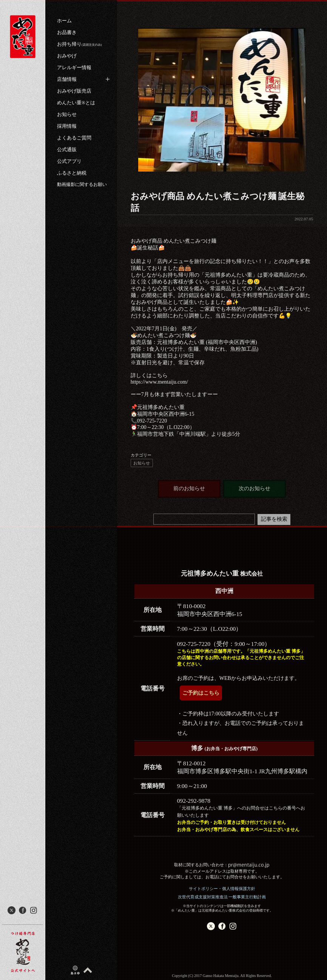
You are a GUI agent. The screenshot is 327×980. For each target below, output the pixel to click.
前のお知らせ (189, 488)
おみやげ (67, 56)
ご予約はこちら (201, 693)
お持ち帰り (79, 44)
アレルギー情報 (74, 67)
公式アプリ (69, 161)
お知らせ (67, 114)
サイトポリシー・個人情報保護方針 (222, 889)
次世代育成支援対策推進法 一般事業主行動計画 (222, 897)
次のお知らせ (255, 488)
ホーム (64, 21)
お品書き (67, 32)
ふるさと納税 (72, 173)
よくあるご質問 (74, 138)
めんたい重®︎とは (76, 103)
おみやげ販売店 (74, 91)
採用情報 (67, 126)
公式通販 (67, 149)
